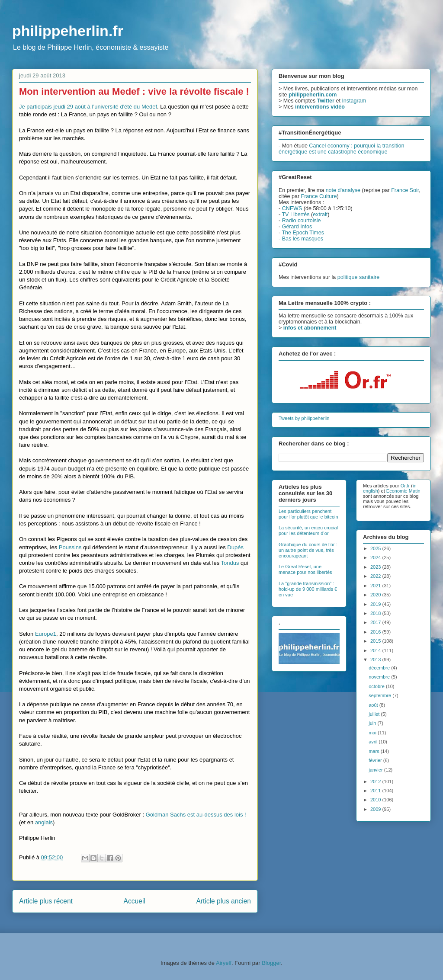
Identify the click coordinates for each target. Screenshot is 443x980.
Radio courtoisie (302, 221)
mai (373, 733)
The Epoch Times (303, 233)
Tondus (230, 563)
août (374, 705)
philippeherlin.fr (68, 31)
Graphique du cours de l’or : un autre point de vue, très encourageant (308, 550)
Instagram (354, 101)
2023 (376, 567)
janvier (376, 770)
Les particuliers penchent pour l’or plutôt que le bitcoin (308, 514)
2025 (376, 548)
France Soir (405, 190)
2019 (376, 604)
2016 (376, 632)
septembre (380, 695)
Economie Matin (403, 491)
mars (375, 751)
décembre (380, 668)
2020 (376, 595)
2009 (376, 809)
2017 (376, 622)
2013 (376, 660)
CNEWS (292, 208)
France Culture (319, 196)
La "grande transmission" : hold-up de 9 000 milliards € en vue (308, 589)
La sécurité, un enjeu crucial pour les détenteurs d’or (308, 530)
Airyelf (224, 963)
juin (373, 723)
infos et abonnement (310, 328)
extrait (320, 215)
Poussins (70, 547)
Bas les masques (303, 239)
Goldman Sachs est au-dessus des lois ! (196, 815)
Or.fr (405, 486)
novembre (380, 677)
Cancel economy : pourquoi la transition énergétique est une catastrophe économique (341, 149)
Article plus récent (46, 901)
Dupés (235, 547)
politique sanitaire (359, 277)
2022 (376, 576)
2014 (376, 650)
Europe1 (46, 634)
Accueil (135, 901)
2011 (376, 791)
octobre (377, 686)
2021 (376, 586)
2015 (376, 641)
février (376, 760)
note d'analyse (343, 190)
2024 (376, 557)
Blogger (271, 963)
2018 (376, 613)
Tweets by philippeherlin (304, 418)
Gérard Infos (297, 227)
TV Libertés (295, 215)
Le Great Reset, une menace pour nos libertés (305, 569)
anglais (44, 822)
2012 (376, 781)
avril (374, 742)
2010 (376, 800)
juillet (375, 714)
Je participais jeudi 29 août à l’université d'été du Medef (88, 107)
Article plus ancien (223, 901)
